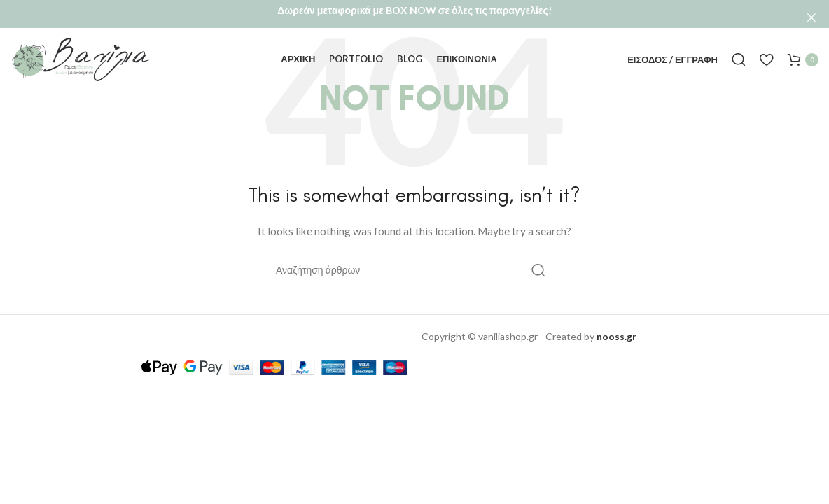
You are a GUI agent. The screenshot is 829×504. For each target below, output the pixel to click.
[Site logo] (81, 44)
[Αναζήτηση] (739, 45)
